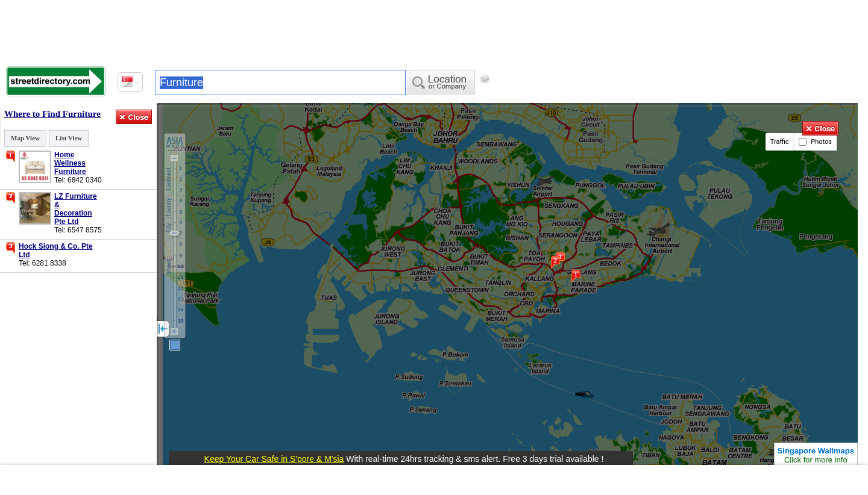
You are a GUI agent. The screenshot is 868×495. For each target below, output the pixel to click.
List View (69, 138)
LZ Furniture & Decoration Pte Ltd (76, 209)
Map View (25, 138)
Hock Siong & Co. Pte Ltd (56, 251)
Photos (815, 142)
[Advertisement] (434, 30)
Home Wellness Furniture (70, 163)
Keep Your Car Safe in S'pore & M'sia (274, 459)
